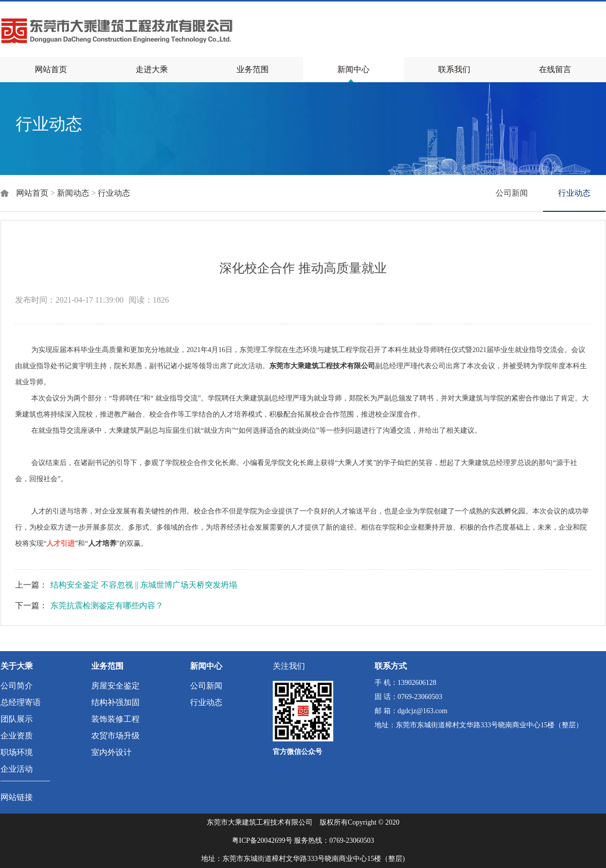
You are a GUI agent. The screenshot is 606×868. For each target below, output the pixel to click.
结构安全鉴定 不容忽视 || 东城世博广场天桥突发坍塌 (144, 585)
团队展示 (17, 719)
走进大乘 (152, 69)
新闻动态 (73, 193)
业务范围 (253, 69)
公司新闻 (512, 193)
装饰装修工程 (115, 719)
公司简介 (17, 686)
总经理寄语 (21, 702)
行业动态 (114, 193)
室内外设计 (111, 752)
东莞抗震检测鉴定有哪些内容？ (107, 605)
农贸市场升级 (115, 736)
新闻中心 (353, 69)
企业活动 (17, 769)
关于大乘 (17, 666)
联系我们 (454, 69)
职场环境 (17, 752)
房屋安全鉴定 (115, 686)
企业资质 (17, 736)
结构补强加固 (115, 702)
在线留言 (555, 69)
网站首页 (51, 69)
